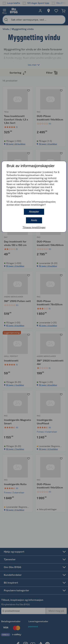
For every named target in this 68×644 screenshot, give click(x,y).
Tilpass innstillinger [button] (34, 227)
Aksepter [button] (34, 212)
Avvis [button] (34, 220)
